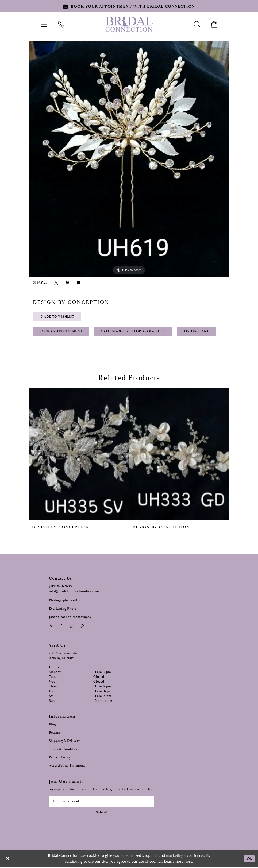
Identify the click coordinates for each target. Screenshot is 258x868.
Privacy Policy (60, 758)
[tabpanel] (129, 159)
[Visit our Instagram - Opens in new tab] (51, 627)
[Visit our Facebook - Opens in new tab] (61, 627)
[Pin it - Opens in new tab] (67, 283)
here (188, 862)
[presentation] (79, 455)
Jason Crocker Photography (70, 618)
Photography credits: (65, 601)
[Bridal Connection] (129, 24)
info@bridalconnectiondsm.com (74, 592)
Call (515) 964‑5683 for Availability (134, 332)
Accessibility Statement (67, 766)
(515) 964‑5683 (60, 587)
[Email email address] (102, 802)
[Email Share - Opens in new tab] (78, 283)
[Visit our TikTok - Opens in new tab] (72, 627)
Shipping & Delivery (65, 741)
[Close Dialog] (8, 859)
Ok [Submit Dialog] (249, 859)
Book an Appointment (61, 332)
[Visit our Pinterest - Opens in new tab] (82, 627)
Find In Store (197, 332)
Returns (55, 733)
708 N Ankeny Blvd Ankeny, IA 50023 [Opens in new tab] (64, 656)
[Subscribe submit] (102, 813)
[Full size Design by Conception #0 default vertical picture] (129, 159)
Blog (53, 725)
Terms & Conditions (64, 750)
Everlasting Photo (63, 609)
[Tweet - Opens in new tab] (56, 283)
